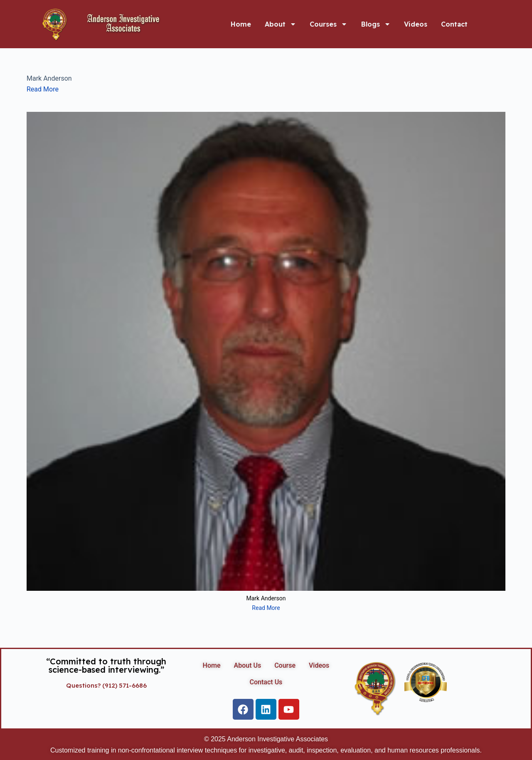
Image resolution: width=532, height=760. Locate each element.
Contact (454, 24)
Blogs (376, 24)
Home (241, 24)
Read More (43, 89)
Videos (416, 24)
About (281, 24)
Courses (329, 24)
